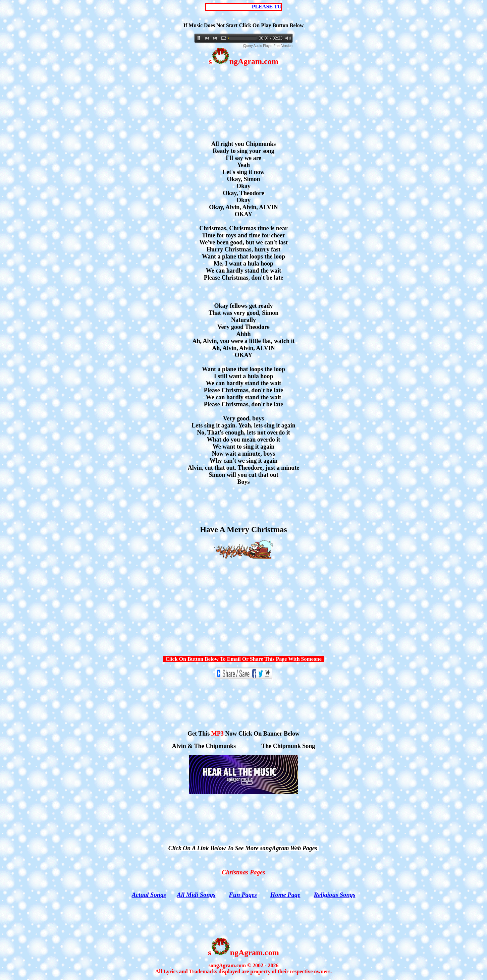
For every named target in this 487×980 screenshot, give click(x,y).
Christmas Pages (243, 872)
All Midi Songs (196, 895)
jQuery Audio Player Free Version (268, 46)
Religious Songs (334, 895)
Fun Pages (243, 895)
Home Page (285, 895)
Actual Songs (149, 895)
